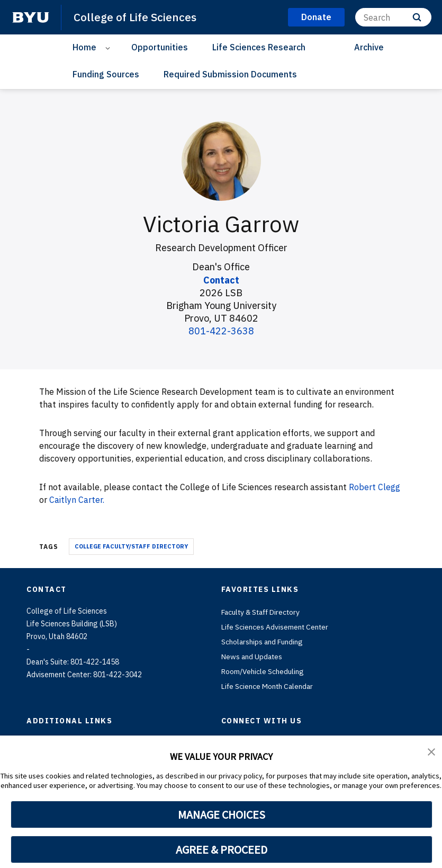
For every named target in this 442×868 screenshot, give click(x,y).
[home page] (31, 17)
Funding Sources (106, 74)
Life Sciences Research (259, 47)
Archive (369, 47)
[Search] (393, 17)
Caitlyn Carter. (77, 500)
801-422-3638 (221, 331)
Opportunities (160, 47)
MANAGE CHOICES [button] (222, 814)
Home (84, 47)
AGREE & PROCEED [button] (222, 849)
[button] (431, 751)
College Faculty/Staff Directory (131, 546)
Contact (221, 280)
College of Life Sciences (135, 17)
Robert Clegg (375, 487)
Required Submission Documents (230, 74)
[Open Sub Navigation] (109, 47)
